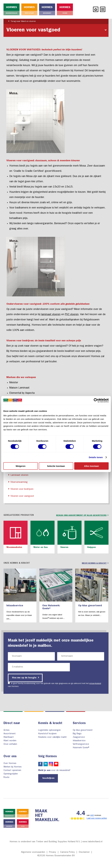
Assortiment (10, 734)
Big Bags (77, 734)
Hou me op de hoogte (26, 678)
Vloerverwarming (17, 482)
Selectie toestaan (56, 466)
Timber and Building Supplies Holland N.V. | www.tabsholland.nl (69, 842)
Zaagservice (79, 737)
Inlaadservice (79, 741)
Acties (6, 730)
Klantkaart (9, 737)
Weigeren (20, 466)
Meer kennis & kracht (95, 563)
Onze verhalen (10, 744)
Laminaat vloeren (18, 475)
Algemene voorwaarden (33, 852)
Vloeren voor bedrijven (20, 489)
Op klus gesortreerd (83, 730)
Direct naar (12, 723)
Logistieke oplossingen (49, 730)
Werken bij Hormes (13, 767)
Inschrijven (48, 778)
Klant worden (10, 741)
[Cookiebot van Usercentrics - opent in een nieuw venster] (96, 400)
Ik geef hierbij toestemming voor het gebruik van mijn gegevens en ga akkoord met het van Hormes (54, 685)
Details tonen (96, 457)
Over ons (10, 757)
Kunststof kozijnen (47, 734)
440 (92, 815)
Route (6, 778)
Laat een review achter (97, 818)
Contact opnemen (12, 771)
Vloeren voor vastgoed (20, 496)
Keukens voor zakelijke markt (52, 737)
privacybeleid (95, 684)
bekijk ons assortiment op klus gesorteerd (82, 515)
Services (79, 723)
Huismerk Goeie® (81, 748)
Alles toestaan (91, 466)
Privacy (53, 852)
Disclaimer (84, 852)
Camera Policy (67, 852)
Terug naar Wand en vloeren (21, 21)
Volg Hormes (48, 757)
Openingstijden (11, 774)
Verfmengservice (81, 744)
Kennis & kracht (50, 723)
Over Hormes (10, 764)
